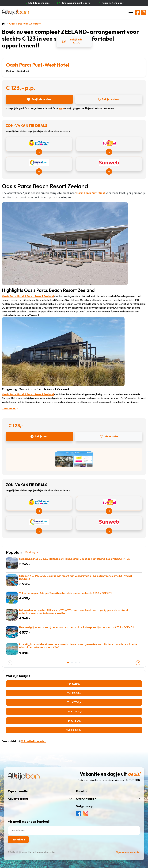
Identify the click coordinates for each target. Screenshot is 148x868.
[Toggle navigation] (131, 12)
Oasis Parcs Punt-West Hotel (38, 65)
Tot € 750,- (74, 702)
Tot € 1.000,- (74, 711)
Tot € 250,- (74, 684)
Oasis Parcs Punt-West (91, 193)
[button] (68, 662)
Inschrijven (18, 839)
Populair (82, 791)
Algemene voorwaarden (128, 852)
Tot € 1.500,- (74, 721)
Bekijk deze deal (39, 99)
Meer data (109, 437)
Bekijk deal (39, 436)
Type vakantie (18, 791)
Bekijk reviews (109, 99)
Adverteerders (18, 799)
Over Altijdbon (86, 799)
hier (61, 109)
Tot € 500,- (74, 693)
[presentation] (10, 663)
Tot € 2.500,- (74, 730)
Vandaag (32, 552)
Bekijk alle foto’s (72, 41)
